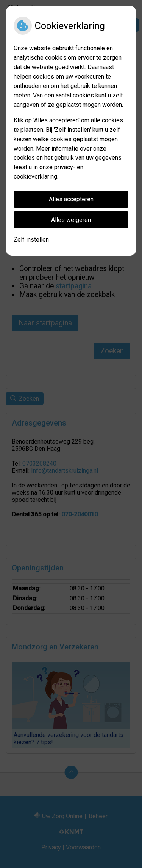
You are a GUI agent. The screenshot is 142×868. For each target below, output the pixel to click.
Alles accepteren (71, 199)
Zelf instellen (31, 240)
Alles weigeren (71, 220)
